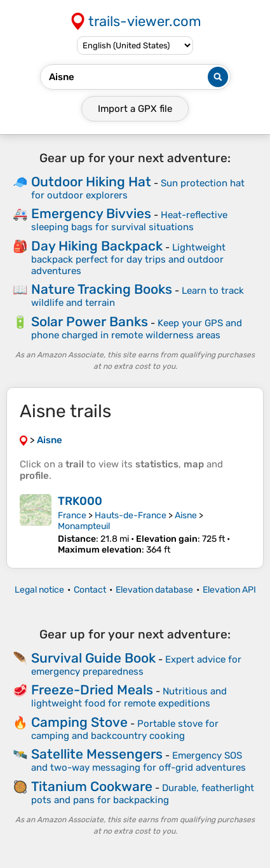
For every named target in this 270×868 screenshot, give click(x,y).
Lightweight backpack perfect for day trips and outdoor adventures (128, 259)
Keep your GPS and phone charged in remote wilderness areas (137, 329)
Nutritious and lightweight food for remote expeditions (129, 697)
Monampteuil (84, 526)
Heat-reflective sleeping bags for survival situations (129, 221)
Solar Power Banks (90, 321)
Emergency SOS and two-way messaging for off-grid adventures (138, 761)
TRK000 (80, 501)
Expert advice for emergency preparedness (136, 665)
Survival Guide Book (93, 658)
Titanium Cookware (92, 786)
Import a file (135, 109)
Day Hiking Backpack (97, 246)
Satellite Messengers (97, 754)
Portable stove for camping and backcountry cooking (125, 730)
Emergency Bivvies (91, 213)
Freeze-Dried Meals (92, 690)
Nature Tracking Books (102, 289)
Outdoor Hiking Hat (91, 182)
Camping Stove (79, 722)
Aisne (186, 515)
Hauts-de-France (131, 515)
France (72, 515)
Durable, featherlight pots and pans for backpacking (143, 794)
